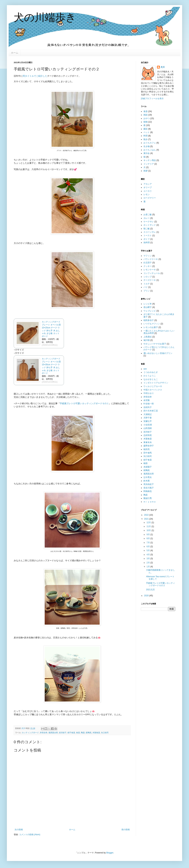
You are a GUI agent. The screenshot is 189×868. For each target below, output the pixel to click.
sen (145, 369)
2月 (148, 563)
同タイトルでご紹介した (35, 76)
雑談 (146, 115)
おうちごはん (150, 150)
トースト (148, 235)
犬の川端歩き (45, 17)
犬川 (163, 67)
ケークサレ (149, 222)
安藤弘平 (148, 421)
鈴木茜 (147, 481)
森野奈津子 (149, 446)
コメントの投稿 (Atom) (30, 835)
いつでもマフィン (152, 324)
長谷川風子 (149, 488)
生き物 (147, 146)
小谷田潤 (148, 425)
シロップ (148, 277)
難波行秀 (148, 498)
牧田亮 (147, 449)
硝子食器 (71, 733)
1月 (148, 567)
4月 (148, 555)
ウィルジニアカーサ (153, 386)
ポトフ (147, 239)
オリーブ (148, 187)
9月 (148, 534)
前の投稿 (126, 830)
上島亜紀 (148, 337)
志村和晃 (148, 435)
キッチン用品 (150, 160)
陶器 (83, 733)
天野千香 (148, 418)
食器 (78, 733)
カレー (147, 218)
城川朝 (147, 340)
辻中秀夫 (148, 477)
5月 (148, 550)
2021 (147, 519)
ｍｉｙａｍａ (150, 502)
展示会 (147, 153)
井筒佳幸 (44, 733)
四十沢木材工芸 (151, 411)
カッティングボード (30, 733)
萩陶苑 (89, 733)
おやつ (147, 118)
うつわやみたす (151, 372)
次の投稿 (19, 830)
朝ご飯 (147, 229)
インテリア (149, 164)
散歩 (146, 139)
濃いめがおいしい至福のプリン (158, 353)
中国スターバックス (153, 390)
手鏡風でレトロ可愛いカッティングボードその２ (160, 584)
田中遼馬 (148, 453)
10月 (149, 530)
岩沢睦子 (63, 733)
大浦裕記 (148, 414)
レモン (147, 194)
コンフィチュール (152, 273)
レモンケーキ (150, 270)
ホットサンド (150, 225)
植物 (146, 122)
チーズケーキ (150, 280)
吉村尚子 (148, 407)
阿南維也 (148, 491)
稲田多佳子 (149, 320)
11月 (149, 526)
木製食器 (96, 733)
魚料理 (147, 243)
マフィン (148, 256)
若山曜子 (148, 307)
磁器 (146, 463)
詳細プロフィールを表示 (152, 99)
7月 (148, 543)
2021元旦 (150, 590)
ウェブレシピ (150, 311)
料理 (146, 136)
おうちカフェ (150, 143)
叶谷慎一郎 (149, 404)
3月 (148, 559)
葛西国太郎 (53, 733)
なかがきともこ (151, 379)
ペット (147, 132)
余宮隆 (147, 400)
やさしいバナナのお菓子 (155, 344)
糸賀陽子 (148, 467)
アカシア (148, 184)
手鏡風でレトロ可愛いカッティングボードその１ (84, 403)
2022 (147, 515)
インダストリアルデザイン (156, 383)
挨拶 (146, 171)
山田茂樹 (148, 428)
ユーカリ (148, 191)
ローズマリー (150, 198)
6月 (148, 547)
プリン (147, 291)
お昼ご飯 (148, 215)
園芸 (146, 129)
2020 (147, 596)
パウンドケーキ (151, 259)
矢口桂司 (105, 733)
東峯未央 (148, 442)
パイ (146, 287)
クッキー (148, 266)
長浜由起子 (149, 484)
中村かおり (149, 393)
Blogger (110, 853)
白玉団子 (148, 263)
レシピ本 (148, 304)
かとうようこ (150, 376)
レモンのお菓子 (151, 327)
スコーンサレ (150, 232)
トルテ (147, 284)
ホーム (15, 53)
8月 (148, 538)
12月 (149, 522)
